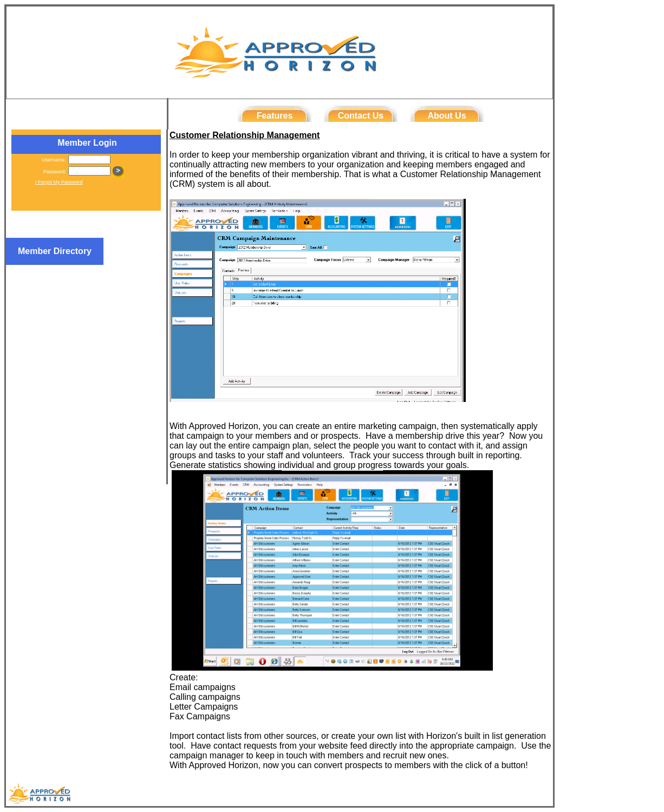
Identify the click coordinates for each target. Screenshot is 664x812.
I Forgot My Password (59, 182)
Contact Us (361, 116)
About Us (447, 116)
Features (275, 116)
